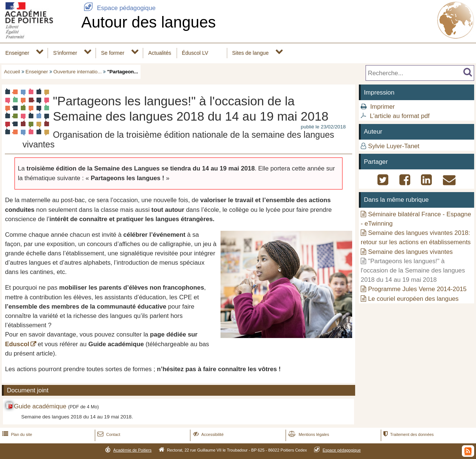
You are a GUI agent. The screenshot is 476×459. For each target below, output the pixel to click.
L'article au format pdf (400, 116)
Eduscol (17, 344)
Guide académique (40, 406)
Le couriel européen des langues (414, 299)
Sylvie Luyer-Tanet (394, 146)
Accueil (12, 72)
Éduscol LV (195, 53)
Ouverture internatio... (78, 72)
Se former (113, 53)
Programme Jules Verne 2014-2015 (417, 289)
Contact (108, 434)
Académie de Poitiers (132, 450)
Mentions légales (308, 434)
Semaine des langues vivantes (411, 252)
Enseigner (17, 53)
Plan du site (16, 434)
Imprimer (382, 107)
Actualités (160, 53)
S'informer (65, 53)
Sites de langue (250, 53)
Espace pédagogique (118, 8)
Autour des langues (148, 22)
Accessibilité (208, 434)
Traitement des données (408, 434)
